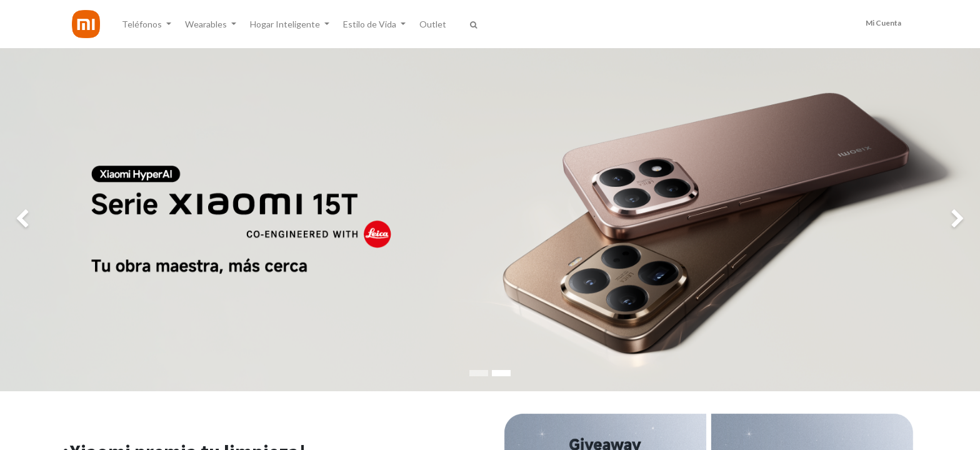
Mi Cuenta (883, 23)
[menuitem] (433, 24)
